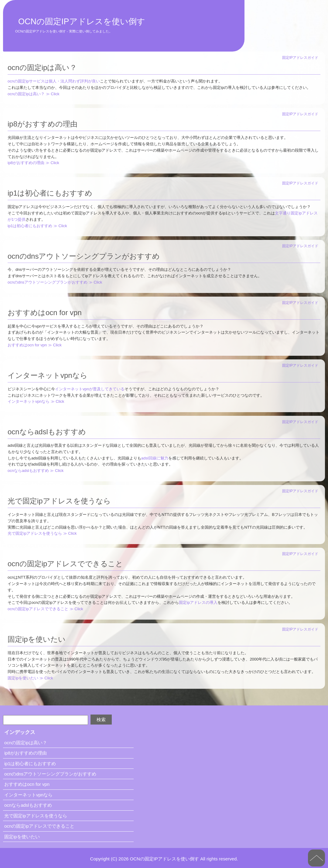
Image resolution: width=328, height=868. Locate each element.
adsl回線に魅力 (155, 458)
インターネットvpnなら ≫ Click (36, 401)
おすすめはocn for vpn (45, 313)
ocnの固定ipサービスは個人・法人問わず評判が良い (54, 81)
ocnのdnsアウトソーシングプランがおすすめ (84, 256)
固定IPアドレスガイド (300, 58)
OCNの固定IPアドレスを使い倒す (82, 22)
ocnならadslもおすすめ (47, 432)
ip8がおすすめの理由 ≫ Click (33, 163)
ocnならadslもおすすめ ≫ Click (36, 471)
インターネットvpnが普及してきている (90, 389)
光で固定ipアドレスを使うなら (59, 501)
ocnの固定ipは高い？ (42, 67)
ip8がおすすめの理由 (43, 124)
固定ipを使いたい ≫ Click (30, 678)
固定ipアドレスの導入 (198, 602)
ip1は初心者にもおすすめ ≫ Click (37, 226)
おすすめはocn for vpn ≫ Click (35, 345)
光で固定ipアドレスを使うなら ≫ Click (42, 533)
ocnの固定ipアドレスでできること (65, 564)
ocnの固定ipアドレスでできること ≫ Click (45, 609)
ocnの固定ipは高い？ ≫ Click (33, 94)
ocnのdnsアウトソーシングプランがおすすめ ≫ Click (55, 282)
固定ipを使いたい (37, 639)
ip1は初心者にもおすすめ (50, 193)
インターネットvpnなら (48, 375)
